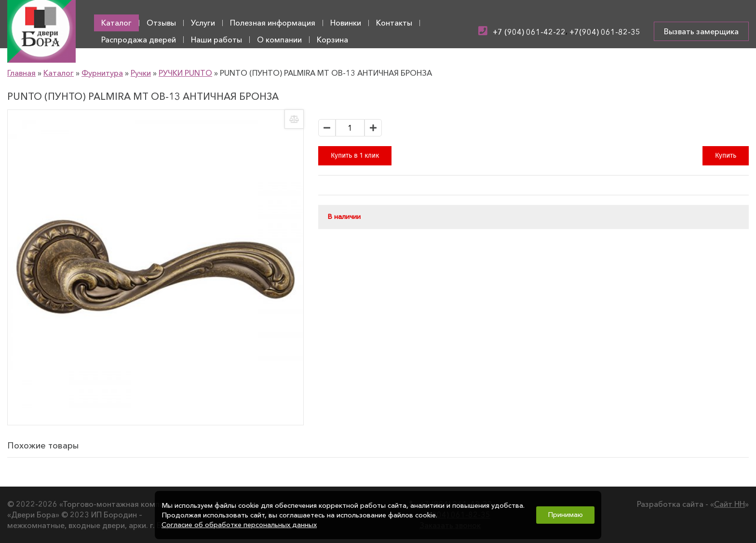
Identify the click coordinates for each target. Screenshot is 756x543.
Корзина (332, 40)
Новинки (346, 23)
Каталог (116, 23)
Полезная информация (273, 23)
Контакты (394, 23)
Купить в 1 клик (355, 156)
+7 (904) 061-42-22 (529, 32)
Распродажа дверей (139, 40)
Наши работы (216, 40)
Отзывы (161, 23)
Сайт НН (729, 504)
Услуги (203, 23)
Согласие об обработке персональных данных (239, 525)
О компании (279, 40)
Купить (726, 156)
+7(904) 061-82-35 (605, 32)
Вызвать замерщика (701, 31)
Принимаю (565, 515)
